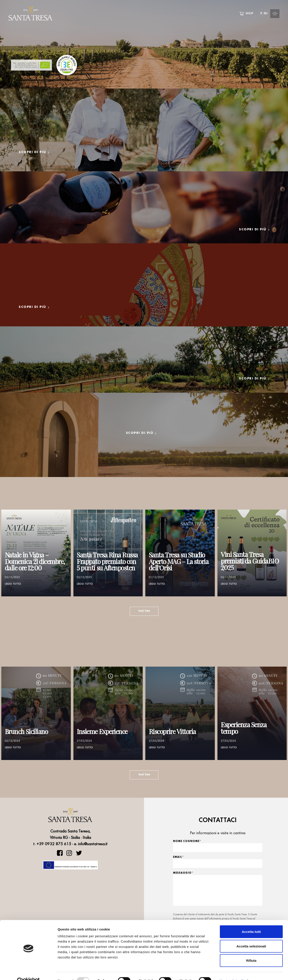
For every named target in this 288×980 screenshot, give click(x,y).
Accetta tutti (251, 922)
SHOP (246, 14)
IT (261, 14)
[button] (259, 14)
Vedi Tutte (144, 611)
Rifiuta (251, 951)
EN (266, 14)
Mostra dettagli (231, 971)
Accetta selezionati (251, 937)
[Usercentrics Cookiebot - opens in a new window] (28, 971)
